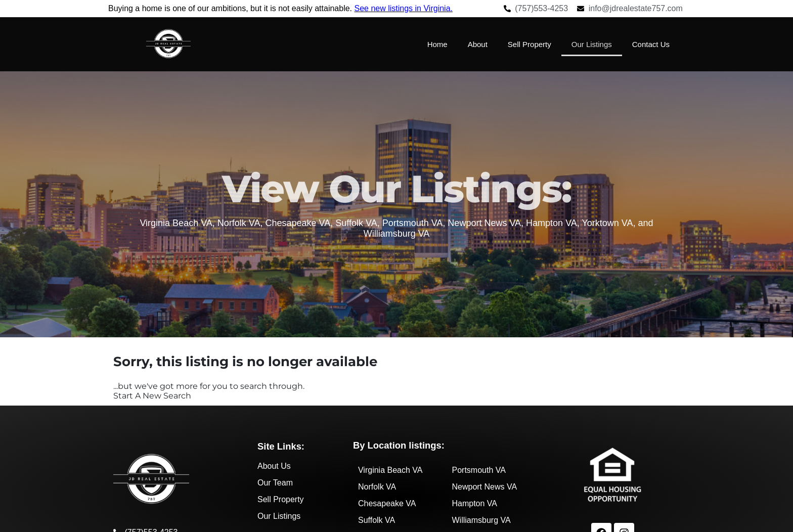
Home (437, 44)
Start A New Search (152, 396)
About (478, 44)
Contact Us (651, 44)
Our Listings (592, 44)
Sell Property (530, 44)
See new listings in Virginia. (404, 8)
